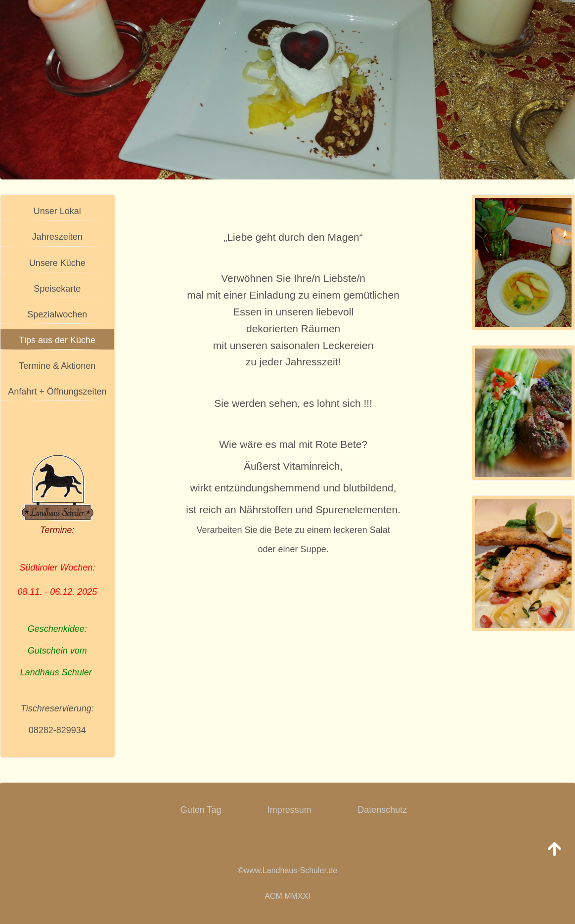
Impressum (289, 810)
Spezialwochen (57, 314)
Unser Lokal (57, 211)
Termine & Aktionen (57, 366)
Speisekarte (57, 289)
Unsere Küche (57, 263)
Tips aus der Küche (57, 340)
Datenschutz (382, 810)
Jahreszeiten (57, 237)
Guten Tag (201, 810)
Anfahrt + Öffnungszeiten (57, 392)
